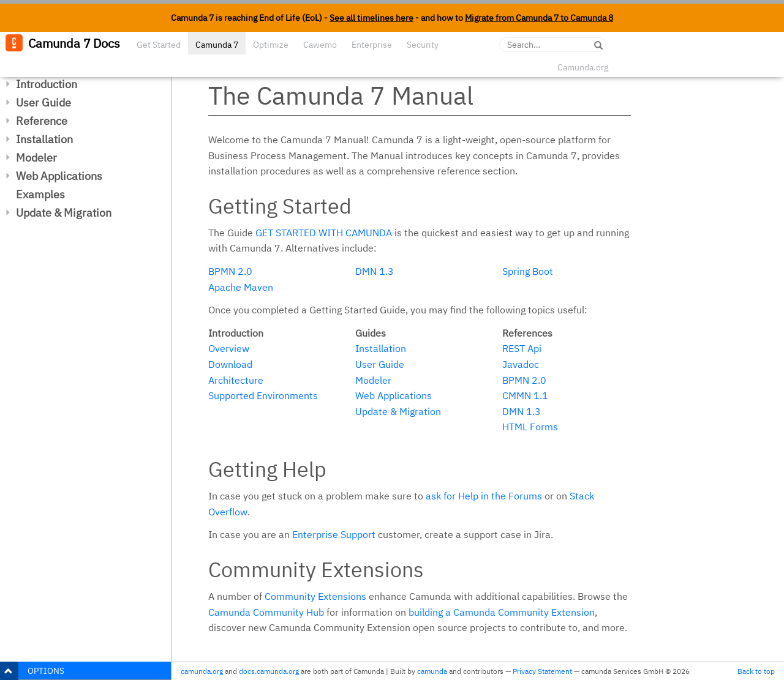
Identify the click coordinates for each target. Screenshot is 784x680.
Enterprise (372, 45)
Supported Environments (263, 395)
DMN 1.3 (375, 271)
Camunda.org (583, 67)
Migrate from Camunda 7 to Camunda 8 (539, 18)
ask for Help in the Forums (484, 496)
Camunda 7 (217, 45)
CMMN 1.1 (525, 395)
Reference (42, 121)
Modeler (36, 158)
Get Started (159, 45)
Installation (44, 139)
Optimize (271, 45)
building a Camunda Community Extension (502, 612)
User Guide (43, 103)
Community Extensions (315, 596)
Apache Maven (241, 287)
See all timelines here (371, 18)
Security (423, 45)
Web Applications (59, 176)
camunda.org (202, 671)
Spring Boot (528, 271)
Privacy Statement (542, 671)
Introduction (47, 84)
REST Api (522, 348)
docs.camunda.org (269, 671)
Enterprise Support (334, 534)
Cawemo (320, 45)
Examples (40, 194)
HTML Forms (530, 427)
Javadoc (521, 364)
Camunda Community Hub (266, 612)
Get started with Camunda (324, 233)
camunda (432, 671)
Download (230, 364)
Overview (229, 348)
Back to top (756, 671)
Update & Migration (64, 213)
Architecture (236, 380)
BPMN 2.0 (230, 271)
